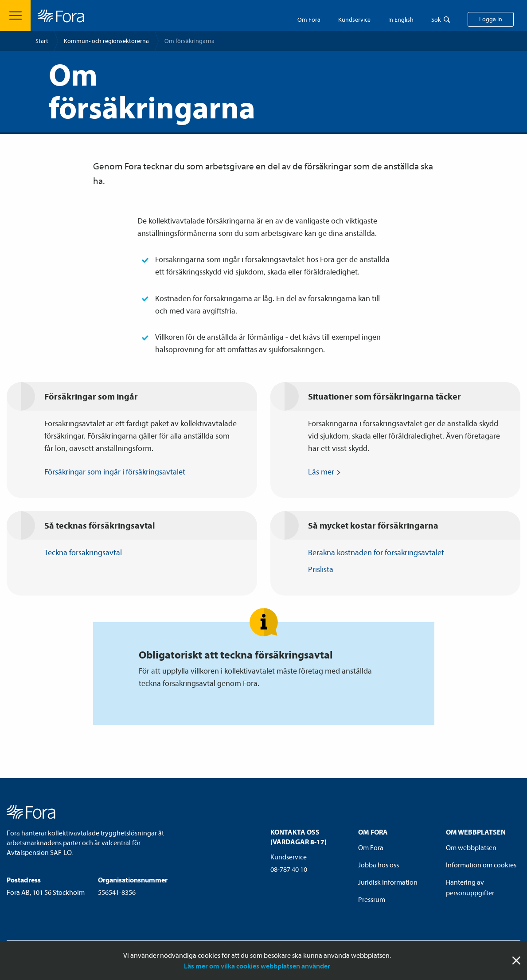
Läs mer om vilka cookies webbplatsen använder (257, 966)
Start (42, 41)
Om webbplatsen (471, 847)
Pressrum (372, 899)
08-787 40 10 (289, 869)
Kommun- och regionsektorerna (106, 41)
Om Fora (309, 20)
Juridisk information (388, 882)
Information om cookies (481, 865)
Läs (325, 472)
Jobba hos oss (379, 865)
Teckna (87, 553)
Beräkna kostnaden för (380, 553)
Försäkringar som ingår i (119, 472)
